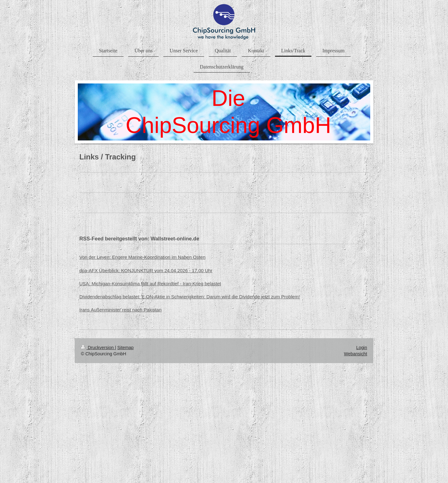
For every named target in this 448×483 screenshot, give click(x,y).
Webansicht (356, 354)
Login (362, 348)
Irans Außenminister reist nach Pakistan (120, 310)
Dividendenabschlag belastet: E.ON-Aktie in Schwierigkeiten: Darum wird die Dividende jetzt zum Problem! (190, 297)
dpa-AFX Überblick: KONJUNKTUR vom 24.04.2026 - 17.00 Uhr (146, 270)
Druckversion (98, 348)
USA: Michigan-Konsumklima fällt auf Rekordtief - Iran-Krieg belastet (150, 284)
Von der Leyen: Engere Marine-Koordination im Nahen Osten (142, 257)
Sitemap (125, 348)
